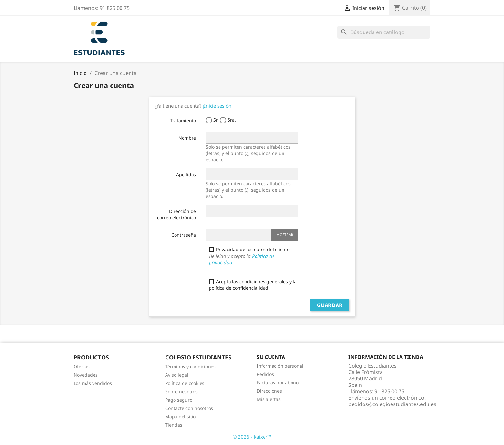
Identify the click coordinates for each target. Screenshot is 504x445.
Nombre (187, 138)
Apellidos (186, 174)
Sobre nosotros (181, 391)
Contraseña (184, 235)
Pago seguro (179, 400)
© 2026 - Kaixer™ (252, 437)
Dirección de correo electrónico (177, 214)
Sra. (228, 120)
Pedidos (265, 374)
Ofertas (82, 366)
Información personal (280, 366)
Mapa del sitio (180, 417)
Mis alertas (269, 399)
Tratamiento (183, 120)
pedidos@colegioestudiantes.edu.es (392, 404)
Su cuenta (271, 357)
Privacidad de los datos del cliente (254, 256)
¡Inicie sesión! (218, 106)
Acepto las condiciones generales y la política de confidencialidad (253, 285)
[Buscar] (384, 32)
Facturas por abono (278, 382)
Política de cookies (185, 383)
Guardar (330, 305)
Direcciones (269, 391)
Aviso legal (177, 375)
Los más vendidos (93, 383)
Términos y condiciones (190, 366)
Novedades (86, 375)
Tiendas (174, 425)
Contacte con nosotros (189, 408)
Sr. (212, 120)
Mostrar (285, 235)
